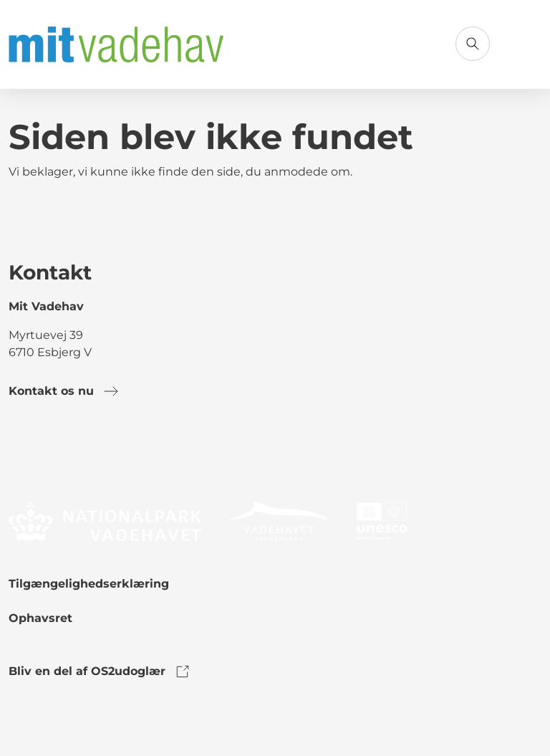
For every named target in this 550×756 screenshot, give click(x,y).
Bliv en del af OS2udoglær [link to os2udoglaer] (100, 671)
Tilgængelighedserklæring (89, 584)
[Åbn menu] (524, 44)
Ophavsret (40, 618)
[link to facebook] (20, 450)
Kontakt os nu (64, 391)
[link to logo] (105, 521)
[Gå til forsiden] (116, 44)
